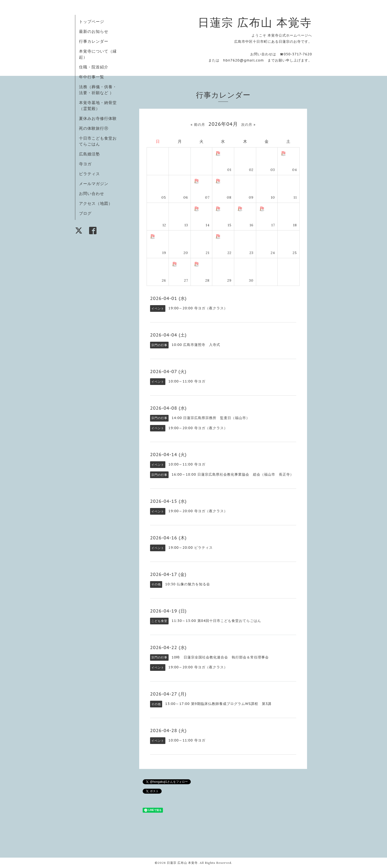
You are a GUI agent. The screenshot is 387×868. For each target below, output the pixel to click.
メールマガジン (94, 184)
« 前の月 (198, 125)
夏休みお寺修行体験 (98, 118)
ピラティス (89, 174)
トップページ (92, 21)
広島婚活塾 (89, 154)
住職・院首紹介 (94, 67)
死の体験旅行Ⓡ (94, 128)
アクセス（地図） (96, 203)
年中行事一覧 (92, 77)
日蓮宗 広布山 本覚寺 (255, 22)
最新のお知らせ (94, 31)
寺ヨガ (85, 164)
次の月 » (248, 125)
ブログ (85, 213)
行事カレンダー (94, 41)
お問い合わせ (92, 193)
